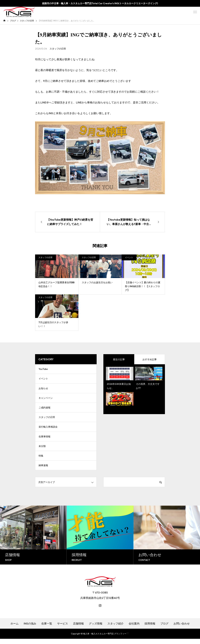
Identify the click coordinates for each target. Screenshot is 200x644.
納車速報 (43, 470)
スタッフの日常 (58, 49)
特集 (41, 460)
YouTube (43, 369)
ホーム (15, 629)
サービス (63, 629)
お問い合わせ (182, 629)
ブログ (164, 629)
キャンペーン (46, 400)
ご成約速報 (45, 410)
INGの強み (30, 629)
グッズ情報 (96, 629)
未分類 (42, 450)
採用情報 (150, 629)
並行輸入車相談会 (48, 430)
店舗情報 (78, 629)
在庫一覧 (47, 629)
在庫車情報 (45, 440)
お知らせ (43, 390)
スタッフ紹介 (116, 629)
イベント (129, 257)
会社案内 (134, 629)
